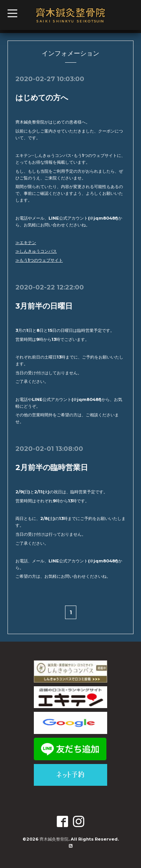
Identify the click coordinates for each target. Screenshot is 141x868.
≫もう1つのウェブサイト (39, 260)
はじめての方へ (42, 98)
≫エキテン (26, 243)
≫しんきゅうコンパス (36, 251)
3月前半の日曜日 (44, 306)
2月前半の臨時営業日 (52, 467)
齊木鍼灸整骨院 (54, 839)
